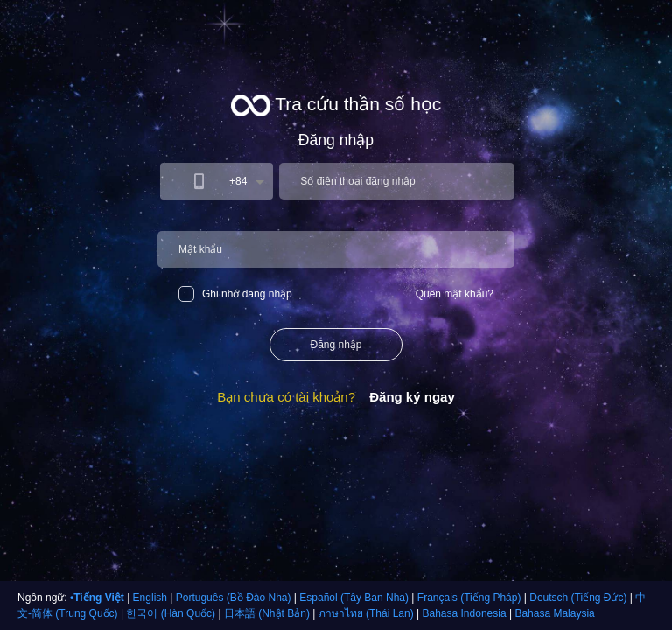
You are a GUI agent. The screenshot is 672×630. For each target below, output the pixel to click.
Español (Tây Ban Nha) (354, 598)
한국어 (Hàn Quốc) (171, 613)
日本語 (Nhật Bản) (267, 613)
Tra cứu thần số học (336, 105)
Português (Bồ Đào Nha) (234, 598)
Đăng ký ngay (412, 397)
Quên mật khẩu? (455, 294)
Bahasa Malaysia (554, 613)
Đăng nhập (336, 345)
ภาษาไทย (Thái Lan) (366, 613)
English (150, 598)
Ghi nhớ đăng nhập (235, 294)
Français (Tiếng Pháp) (469, 598)
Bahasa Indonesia (465, 613)
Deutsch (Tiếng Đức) (578, 598)
